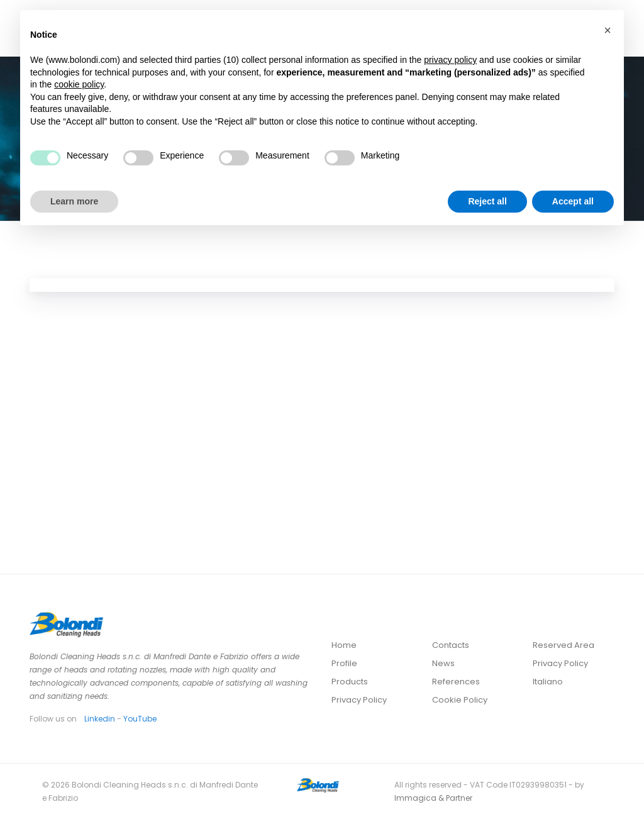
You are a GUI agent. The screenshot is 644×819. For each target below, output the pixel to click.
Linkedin (100, 719)
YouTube (140, 719)
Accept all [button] (573, 201)
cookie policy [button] (79, 84)
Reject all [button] (487, 201)
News (443, 663)
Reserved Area (563, 645)
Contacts (451, 645)
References (456, 682)
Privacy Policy (359, 700)
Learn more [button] (74, 201)
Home (344, 645)
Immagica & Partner (433, 798)
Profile (344, 663)
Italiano (548, 682)
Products (350, 682)
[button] (608, 30)
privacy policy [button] (450, 60)
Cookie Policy (460, 700)
